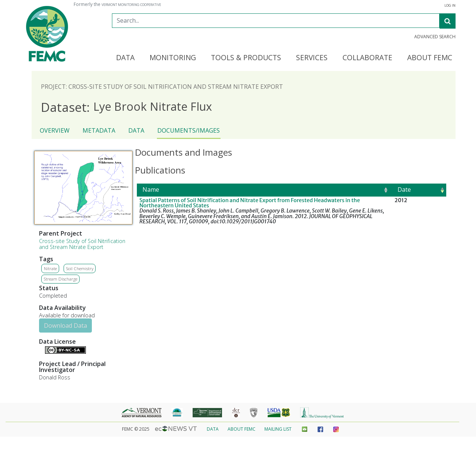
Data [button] (125, 58)
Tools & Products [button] (246, 58)
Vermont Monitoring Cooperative (131, 5)
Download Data (65, 326)
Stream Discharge (61, 279)
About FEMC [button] (430, 58)
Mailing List (278, 429)
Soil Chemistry (80, 268)
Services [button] (312, 58)
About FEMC (242, 429)
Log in (450, 6)
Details (42, 349)
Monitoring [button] (173, 58)
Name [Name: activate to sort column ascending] (151, 190)
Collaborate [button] (367, 58)
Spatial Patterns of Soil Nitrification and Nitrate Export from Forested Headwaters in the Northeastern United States (250, 203)
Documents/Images (189, 130)
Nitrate (50, 268)
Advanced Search (435, 37)
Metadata (99, 130)
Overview (55, 130)
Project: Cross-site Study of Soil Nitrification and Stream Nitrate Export (162, 87)
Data (136, 130)
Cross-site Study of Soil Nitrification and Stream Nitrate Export (82, 244)
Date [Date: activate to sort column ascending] (404, 190)
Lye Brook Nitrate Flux (126, 107)
